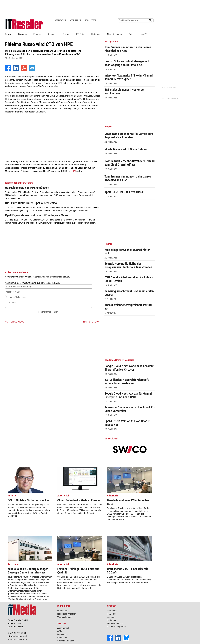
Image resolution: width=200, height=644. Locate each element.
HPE (74, 171)
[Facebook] (8, 70)
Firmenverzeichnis (115, 623)
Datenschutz (63, 634)
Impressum (62, 638)
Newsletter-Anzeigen (67, 614)
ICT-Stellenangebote (116, 627)
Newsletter (112, 611)
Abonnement (63, 628)
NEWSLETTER (90, 20)
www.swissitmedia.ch (17, 639)
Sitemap (111, 617)
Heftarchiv (112, 620)
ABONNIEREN (75, 20)
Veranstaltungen (65, 617)
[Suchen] (150, 21)
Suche (120, 25)
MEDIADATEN (60, 20)
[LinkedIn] (16, 70)
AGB (59, 631)
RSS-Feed (112, 614)
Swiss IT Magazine (66, 641)
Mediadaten (63, 611)
